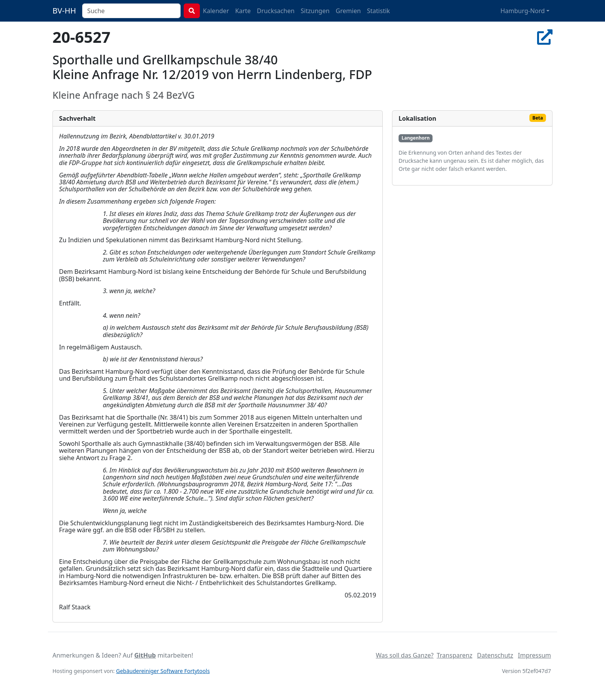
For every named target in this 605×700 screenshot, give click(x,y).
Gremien (348, 11)
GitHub (145, 655)
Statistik (379, 11)
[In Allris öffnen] (545, 37)
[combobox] (131, 11)
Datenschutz (495, 655)
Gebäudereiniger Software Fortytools (163, 671)
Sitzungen (315, 11)
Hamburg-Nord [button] (523, 11)
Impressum (534, 655)
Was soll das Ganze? (405, 655)
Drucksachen (276, 11)
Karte (243, 11)
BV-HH (64, 11)
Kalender (216, 11)
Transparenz (455, 655)
